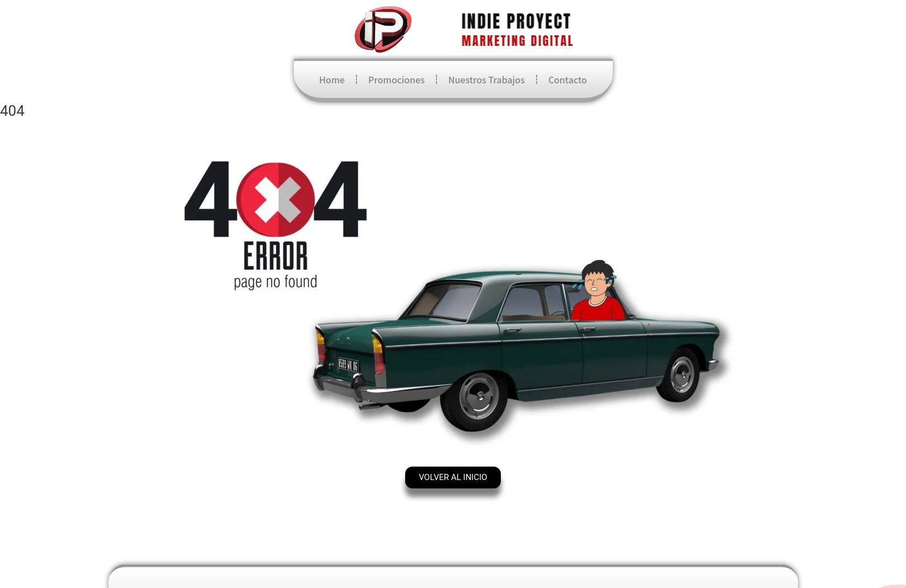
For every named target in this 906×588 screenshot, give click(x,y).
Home (332, 79)
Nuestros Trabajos (487, 79)
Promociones (396, 79)
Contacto (568, 79)
